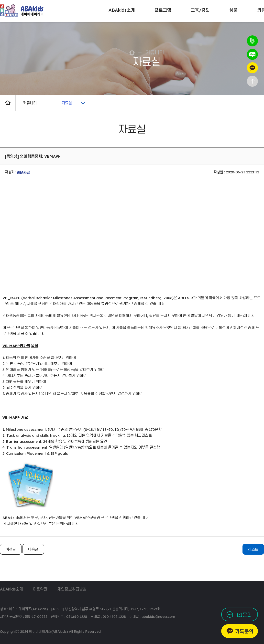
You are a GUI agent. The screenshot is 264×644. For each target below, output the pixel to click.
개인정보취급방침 (72, 589)
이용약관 (40, 589)
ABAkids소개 (11, 589)
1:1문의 (244, 615)
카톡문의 (244, 631)
